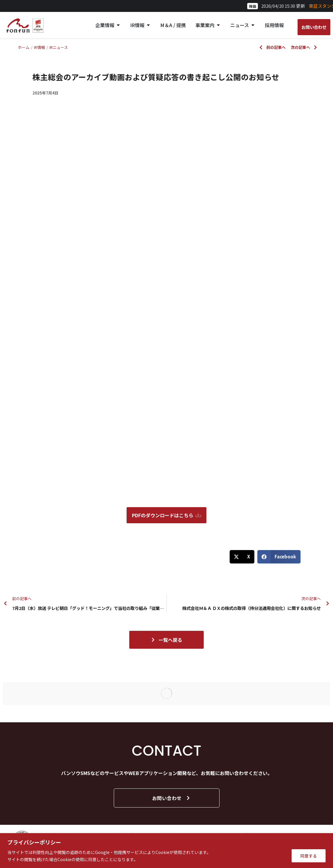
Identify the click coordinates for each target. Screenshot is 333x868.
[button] (242, 557)
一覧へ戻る (166, 640)
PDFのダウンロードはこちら (166, 515)
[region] (166, 851)
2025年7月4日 (45, 93)
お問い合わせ (171, 798)
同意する (309, 856)
